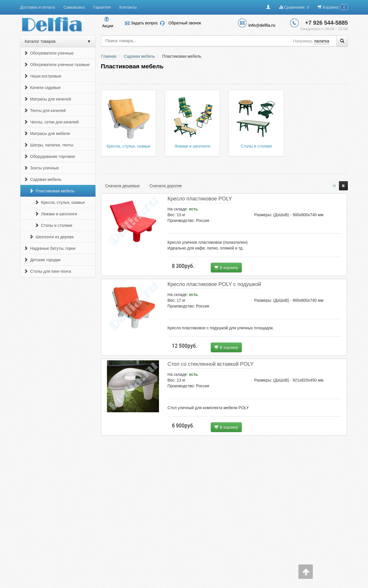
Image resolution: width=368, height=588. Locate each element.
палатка (322, 41)
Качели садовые (42, 88)
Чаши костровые (43, 76)
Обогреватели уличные (49, 53)
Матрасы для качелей (47, 99)
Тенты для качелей (45, 111)
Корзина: (333, 7)
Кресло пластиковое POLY (200, 199)
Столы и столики (53, 225)
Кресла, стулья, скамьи (60, 202)
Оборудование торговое (49, 156)
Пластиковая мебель (52, 191)
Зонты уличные (41, 168)
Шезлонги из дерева (51, 237)
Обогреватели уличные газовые (57, 65)
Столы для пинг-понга (47, 271)
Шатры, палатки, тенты (49, 145)
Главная (109, 56)
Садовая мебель (43, 179)
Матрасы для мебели (47, 134)
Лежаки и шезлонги (56, 214)
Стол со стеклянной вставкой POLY (211, 364)
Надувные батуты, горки (50, 248)
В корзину (226, 268)
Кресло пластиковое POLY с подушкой (214, 284)
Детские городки (42, 260)
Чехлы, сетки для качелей (51, 122)
